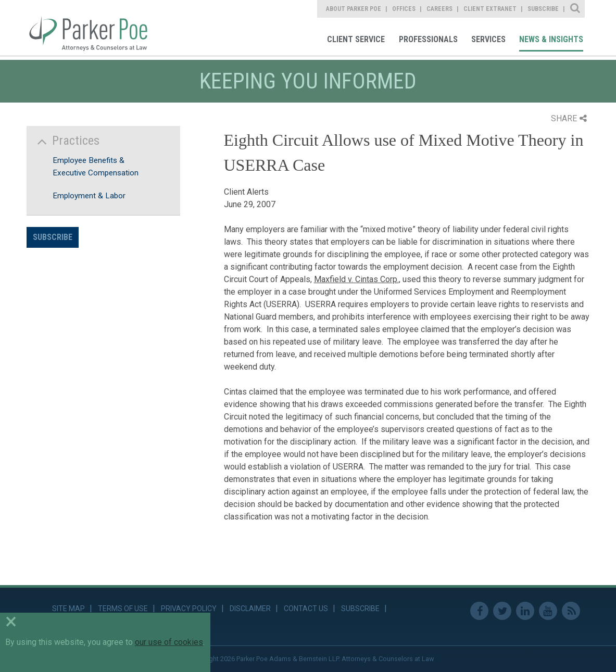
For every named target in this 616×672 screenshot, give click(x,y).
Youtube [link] (548, 611)
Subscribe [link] (543, 9)
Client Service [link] (356, 39)
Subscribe (53, 237)
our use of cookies (169, 642)
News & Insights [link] (551, 39)
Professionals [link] (428, 39)
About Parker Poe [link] (354, 9)
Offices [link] (404, 9)
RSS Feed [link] (571, 611)
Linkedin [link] (525, 611)
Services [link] (488, 39)
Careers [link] (439, 9)
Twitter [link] (502, 611)
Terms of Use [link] (123, 608)
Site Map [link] (68, 608)
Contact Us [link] (306, 608)
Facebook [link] (479, 611)
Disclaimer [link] (250, 608)
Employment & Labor (89, 196)
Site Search (576, 9)
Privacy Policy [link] (189, 608)
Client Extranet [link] (490, 9)
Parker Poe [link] (94, 28)
